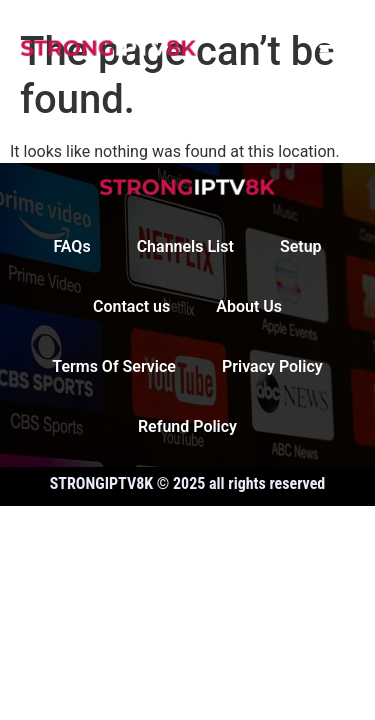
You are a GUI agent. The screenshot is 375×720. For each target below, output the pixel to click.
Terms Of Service (114, 366)
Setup (301, 246)
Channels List (185, 246)
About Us (249, 306)
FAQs (71, 246)
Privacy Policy (272, 366)
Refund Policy (187, 426)
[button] (332, 46)
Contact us (131, 306)
